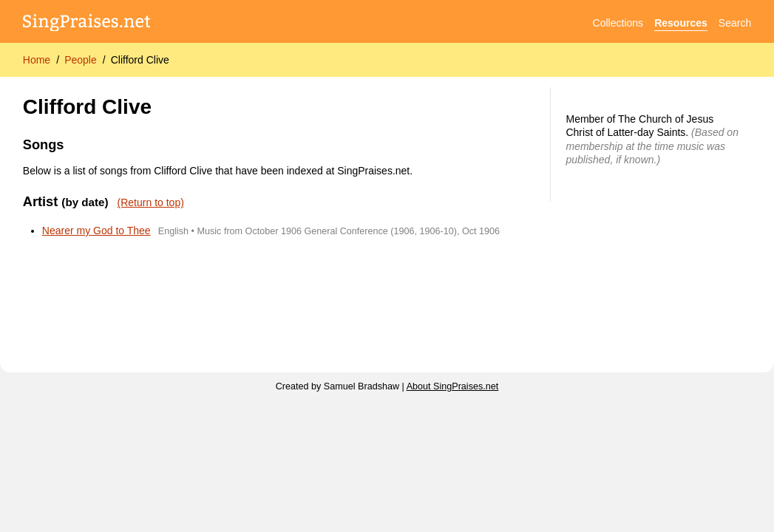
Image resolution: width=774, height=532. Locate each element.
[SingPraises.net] (87, 23)
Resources (681, 23)
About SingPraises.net (453, 386)
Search (735, 23)
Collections (618, 23)
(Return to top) (151, 202)
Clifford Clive (140, 60)
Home (37, 60)
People (81, 60)
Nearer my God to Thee (96, 231)
